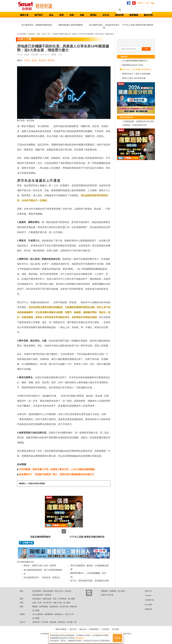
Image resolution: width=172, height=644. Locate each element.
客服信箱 (147, 609)
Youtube (146, 595)
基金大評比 (59, 591)
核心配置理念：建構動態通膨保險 (37, 25)
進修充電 (61, 622)
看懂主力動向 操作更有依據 (134, 78)
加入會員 (147, 605)
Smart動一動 (71, 622)
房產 (72, 15)
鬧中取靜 (51, 60)
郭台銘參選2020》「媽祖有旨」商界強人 (42, 577)
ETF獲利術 (62, 599)
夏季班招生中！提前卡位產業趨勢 (136, 74)
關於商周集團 (61, 629)
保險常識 (73, 607)
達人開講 (71, 599)
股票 (61, 15)
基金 (51, 15)
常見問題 (115, 629)
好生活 (106, 15)
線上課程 (121, 591)
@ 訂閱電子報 (26, 543)
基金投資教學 (48, 591)
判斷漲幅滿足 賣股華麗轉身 (70, 25)
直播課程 (113, 591)
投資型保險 (54, 607)
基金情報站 (37, 591)
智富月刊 (147, 591)
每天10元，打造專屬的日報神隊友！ (137, 69)
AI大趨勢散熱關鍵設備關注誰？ (135, 61)
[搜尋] (134, 10)
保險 (82, 15)
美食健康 (53, 622)
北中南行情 (47, 603)
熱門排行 (39, 15)
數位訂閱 (148, 15)
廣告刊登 (73, 629)
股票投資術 (47, 599)
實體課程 (104, 591)
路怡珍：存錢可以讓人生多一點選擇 (40, 566)
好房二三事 (37, 603)
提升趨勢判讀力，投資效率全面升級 (104, 26)
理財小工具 (69, 614)
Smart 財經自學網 (27, 6)
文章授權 (105, 629)
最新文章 (24, 15)
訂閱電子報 (147, 600)
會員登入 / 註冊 (143, 3)
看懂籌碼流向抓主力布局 (133, 65)
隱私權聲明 (94, 629)
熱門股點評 (37, 599)
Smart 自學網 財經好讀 (45, 6)
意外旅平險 (64, 607)
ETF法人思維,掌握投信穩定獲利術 (138, 25)
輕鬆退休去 (59, 614)
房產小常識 (57, 603)
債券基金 (48, 595)
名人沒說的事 (38, 614)
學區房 (27, 60)
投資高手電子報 (107, 595)
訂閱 (146, 49)
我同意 (117, 638)
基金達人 (68, 591)
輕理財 (93, 15)
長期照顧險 (44, 607)
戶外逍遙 (44, 622)
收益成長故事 (38, 595)
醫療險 (35, 607)
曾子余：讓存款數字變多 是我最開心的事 (90, 581)
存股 (55, 599)
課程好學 (119, 15)
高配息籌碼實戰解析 (40, 537)
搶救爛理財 (49, 614)
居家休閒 (36, 622)
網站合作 (83, 629)
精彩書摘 (134, 15)
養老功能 (42, 60)
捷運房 (34, 60)
